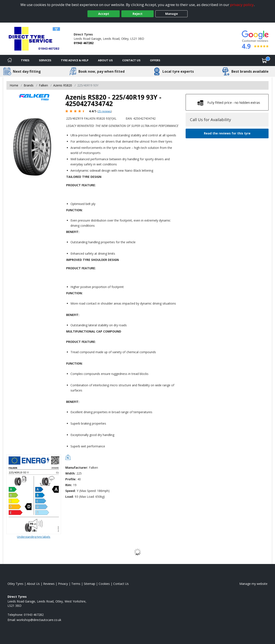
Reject (137, 14)
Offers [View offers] (155, 60)
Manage (172, 14)
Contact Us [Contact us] (131, 60)
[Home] (10, 60)
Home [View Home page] (14, 85)
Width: (70, 473)
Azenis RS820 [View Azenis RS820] (63, 85)
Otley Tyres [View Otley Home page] (15, 584)
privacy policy (242, 5)
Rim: (69, 485)
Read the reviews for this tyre (227, 133)
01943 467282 (84, 43)
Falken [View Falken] (43, 85)
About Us (105, 60)
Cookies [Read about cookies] (104, 584)
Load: (70, 497)
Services (45, 60)
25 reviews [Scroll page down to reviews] (105, 111)
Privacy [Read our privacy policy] (63, 584)
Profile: (71, 479)
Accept (104, 14)
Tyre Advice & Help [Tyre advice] (75, 60)
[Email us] (39, 620)
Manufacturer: (77, 468)
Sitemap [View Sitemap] (89, 584)
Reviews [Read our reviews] (49, 584)
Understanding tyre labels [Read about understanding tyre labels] (34, 537)
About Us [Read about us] (33, 584)
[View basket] (264, 60)
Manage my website (253, 584)
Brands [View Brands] (29, 85)
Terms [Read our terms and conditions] (76, 584)
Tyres (25, 60)
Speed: (70, 491)
